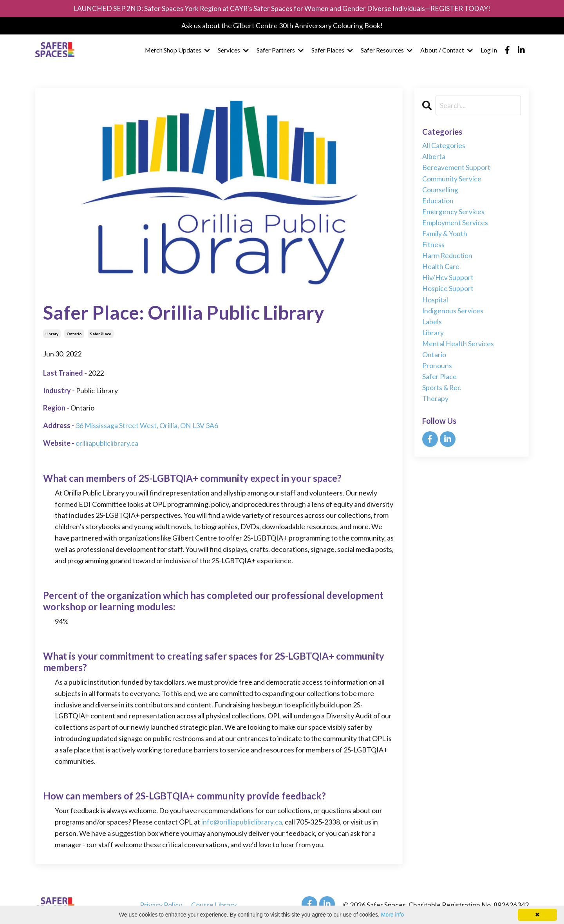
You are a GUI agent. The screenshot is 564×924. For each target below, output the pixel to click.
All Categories (444, 146)
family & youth (445, 236)
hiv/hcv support (448, 281)
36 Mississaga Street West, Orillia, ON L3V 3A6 (147, 425)
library (52, 334)
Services (233, 51)
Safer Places (332, 51)
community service (452, 180)
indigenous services (453, 315)
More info (392, 915)
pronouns (437, 371)
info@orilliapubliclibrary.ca (242, 821)
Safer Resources (387, 51)
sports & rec (442, 394)
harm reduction (447, 259)
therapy (435, 405)
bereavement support (456, 168)
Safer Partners (280, 51)
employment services (455, 225)
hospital (435, 304)
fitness (434, 248)
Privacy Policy (161, 905)
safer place (101, 334)
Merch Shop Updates (177, 51)
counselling (440, 191)
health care (441, 270)
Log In (489, 51)
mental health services (458, 349)
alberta (434, 157)
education (438, 202)
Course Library (214, 905)
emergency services (453, 213)
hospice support (448, 293)
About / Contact (446, 51)
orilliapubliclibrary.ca (107, 443)
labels (432, 326)
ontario (74, 334)
